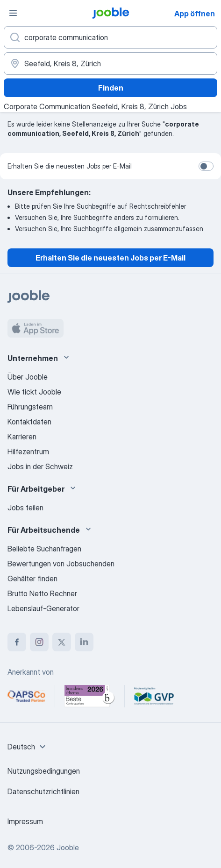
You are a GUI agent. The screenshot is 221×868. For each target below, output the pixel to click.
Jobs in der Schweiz (40, 466)
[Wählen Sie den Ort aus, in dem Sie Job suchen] (110, 64)
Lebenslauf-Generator (43, 608)
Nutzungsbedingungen (44, 771)
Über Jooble (28, 377)
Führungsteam (30, 407)
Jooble (68, 847)
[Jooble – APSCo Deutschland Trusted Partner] (26, 696)
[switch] (206, 166)
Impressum (25, 821)
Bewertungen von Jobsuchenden (61, 564)
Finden (111, 88)
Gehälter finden (32, 579)
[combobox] (28, 747)
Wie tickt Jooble (34, 392)
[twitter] (62, 642)
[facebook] (17, 642)
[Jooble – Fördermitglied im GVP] (154, 696)
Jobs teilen (25, 508)
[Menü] (13, 13)
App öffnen (195, 14)
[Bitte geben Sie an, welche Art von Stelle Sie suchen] (110, 37)
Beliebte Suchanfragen (44, 549)
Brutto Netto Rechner (42, 593)
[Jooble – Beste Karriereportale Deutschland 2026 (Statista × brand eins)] (90, 696)
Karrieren (22, 437)
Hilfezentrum (28, 452)
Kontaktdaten (29, 422)
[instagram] (39, 642)
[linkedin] (84, 642)
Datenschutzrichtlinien (43, 791)
